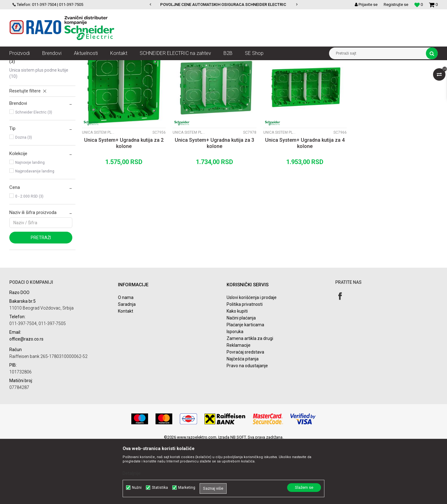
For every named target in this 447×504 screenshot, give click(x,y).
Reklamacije (239, 405)
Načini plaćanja (241, 378)
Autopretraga (248, 76)
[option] (224, 5)
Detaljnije (132, 473)
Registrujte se (396, 4)
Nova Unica (68, 65)
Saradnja (127, 364)
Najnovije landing (30, 223)
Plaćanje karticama (245, 385)
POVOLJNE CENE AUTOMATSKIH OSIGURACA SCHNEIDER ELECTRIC (223, 4)
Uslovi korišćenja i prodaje (252, 358)
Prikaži (373, 76)
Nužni (137, 488)
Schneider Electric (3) (34, 172)
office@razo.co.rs (26, 399)
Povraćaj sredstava (245, 412)
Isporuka (235, 392)
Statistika (160, 488)
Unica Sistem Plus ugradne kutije (41, 118)
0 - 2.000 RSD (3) (29, 256)
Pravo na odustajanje (247, 426)
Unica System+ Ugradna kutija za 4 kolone (305, 203)
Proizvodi (44, 65)
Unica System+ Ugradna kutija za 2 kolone (124, 203)
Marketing (187, 488)
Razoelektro (20, 65)
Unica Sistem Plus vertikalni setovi (36, 104)
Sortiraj (274, 76)
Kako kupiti (237, 371)
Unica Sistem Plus (100, 65)
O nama (126, 358)
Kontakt (126, 371)
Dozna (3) (24, 198)
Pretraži (41, 298)
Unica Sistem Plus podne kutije (39, 133)
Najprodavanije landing (35, 231)
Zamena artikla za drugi (250, 399)
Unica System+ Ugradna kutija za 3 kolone (214, 203)
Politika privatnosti (245, 364)
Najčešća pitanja (243, 419)
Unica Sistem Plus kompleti (39, 92)
